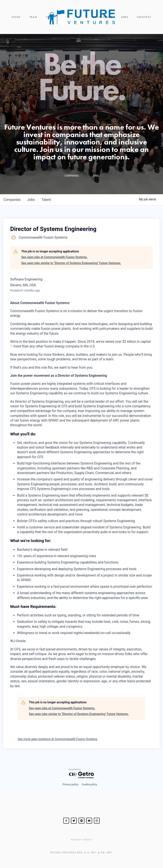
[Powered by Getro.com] (81, 774)
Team (34, 17)
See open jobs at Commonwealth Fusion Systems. (54, 257)
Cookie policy (89, 784)
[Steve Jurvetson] (66, 821)
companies (12, 200)
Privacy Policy (81, 840)
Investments (102, 17)
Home (16, 17)
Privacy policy (70, 784)
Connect (144, 17)
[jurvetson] (81, 821)
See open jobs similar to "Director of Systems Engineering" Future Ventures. (71, 263)
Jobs (125, 17)
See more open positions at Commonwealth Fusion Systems (58, 739)
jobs (31, 200)
